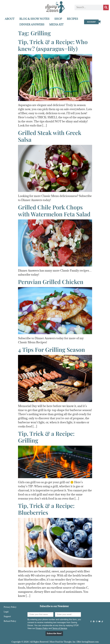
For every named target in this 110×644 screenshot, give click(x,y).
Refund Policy (10, 621)
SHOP (58, 19)
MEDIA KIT (56, 25)
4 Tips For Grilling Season (51, 349)
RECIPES (72, 19)
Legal (6, 612)
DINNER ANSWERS (32, 25)
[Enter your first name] (40, 614)
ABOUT (10, 19)
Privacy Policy (10, 607)
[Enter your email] (68, 614)
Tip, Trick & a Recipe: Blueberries (46, 509)
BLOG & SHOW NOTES (34, 19)
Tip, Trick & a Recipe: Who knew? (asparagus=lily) (53, 45)
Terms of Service (60, 628)
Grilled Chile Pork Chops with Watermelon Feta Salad (54, 210)
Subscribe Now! (54, 633)
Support (7, 616)
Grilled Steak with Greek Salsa (50, 136)
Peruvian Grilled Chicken (51, 282)
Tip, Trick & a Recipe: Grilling (46, 437)
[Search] (106, 7)
